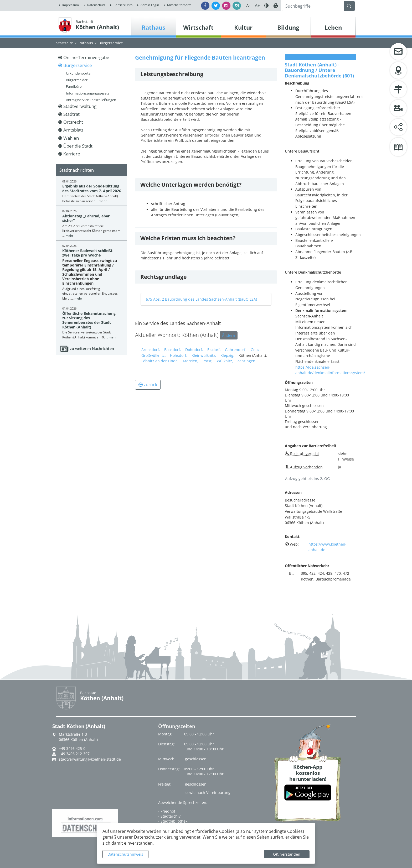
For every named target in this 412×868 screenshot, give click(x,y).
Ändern (229, 335)
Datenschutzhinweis (125, 854)
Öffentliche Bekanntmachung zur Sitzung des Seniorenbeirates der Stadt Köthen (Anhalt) (89, 320)
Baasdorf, (173, 350)
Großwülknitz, (154, 355)
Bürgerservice (111, 43)
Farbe (266, 6)
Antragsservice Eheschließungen (91, 100)
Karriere (72, 154)
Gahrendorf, (236, 350)
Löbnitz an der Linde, (160, 361)
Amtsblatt (73, 130)
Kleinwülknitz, (204, 355)
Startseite (65, 43)
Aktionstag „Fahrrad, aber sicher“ (86, 218)
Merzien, (191, 361)
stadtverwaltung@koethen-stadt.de (90, 759)
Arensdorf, (151, 350)
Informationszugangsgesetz (88, 93)
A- (248, 6)
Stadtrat (71, 114)
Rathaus (86, 43)
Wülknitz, (225, 361)
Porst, (208, 361)
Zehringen (246, 361)
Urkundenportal (79, 73)
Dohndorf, (194, 350)
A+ (257, 6)
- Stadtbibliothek (173, 821)
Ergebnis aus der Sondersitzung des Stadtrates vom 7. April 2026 (92, 188)
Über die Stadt (78, 146)
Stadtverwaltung (80, 106)
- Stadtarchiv (169, 816)
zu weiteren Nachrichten (92, 349)
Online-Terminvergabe (86, 57)
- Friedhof (167, 811)
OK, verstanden (287, 854)
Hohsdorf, (179, 355)
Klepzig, (227, 355)
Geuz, (256, 350)
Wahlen (71, 138)
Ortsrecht (73, 122)
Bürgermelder (77, 80)
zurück (148, 385)
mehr (103, 201)
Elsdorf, (214, 350)
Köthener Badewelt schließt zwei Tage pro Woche (87, 253)
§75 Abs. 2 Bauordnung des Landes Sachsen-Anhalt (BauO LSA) (202, 299)
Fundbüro (74, 86)
